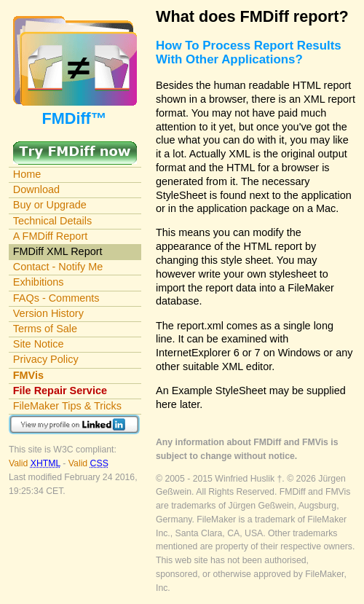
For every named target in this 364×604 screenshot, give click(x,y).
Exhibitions (39, 282)
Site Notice (39, 344)
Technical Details (52, 221)
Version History (48, 313)
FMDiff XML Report (58, 251)
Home (27, 174)
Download (36, 189)
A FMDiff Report (50, 236)
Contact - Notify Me (58, 267)
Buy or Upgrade (50, 205)
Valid (36, 463)
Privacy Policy (46, 359)
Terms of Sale (45, 329)
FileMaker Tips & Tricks (67, 406)
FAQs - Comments (56, 298)
